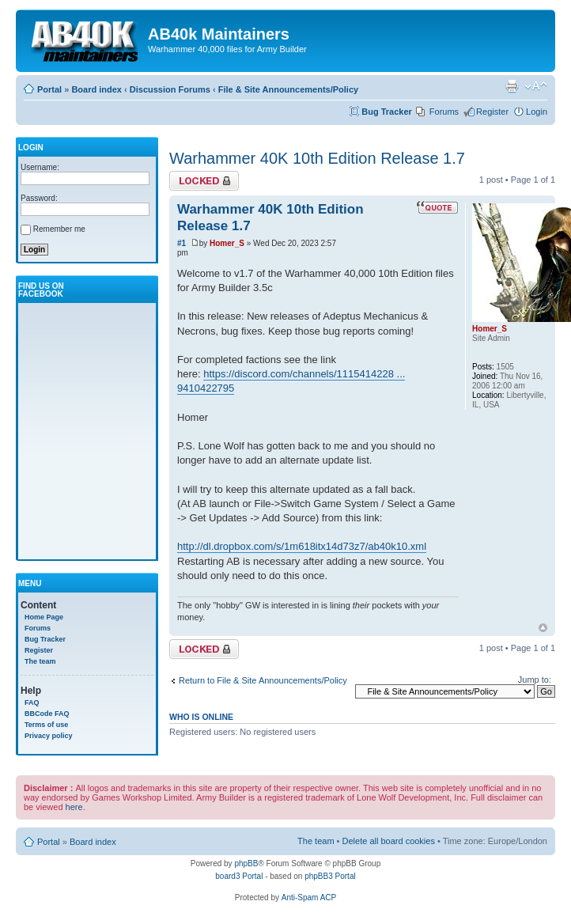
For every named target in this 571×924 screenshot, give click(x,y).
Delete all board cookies (389, 841)
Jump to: (535, 680)
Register (492, 112)
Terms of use (46, 725)
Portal (49, 89)
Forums (444, 112)
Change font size (536, 86)
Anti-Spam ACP (309, 897)
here (74, 807)
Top (543, 628)
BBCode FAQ (47, 714)
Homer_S (227, 243)
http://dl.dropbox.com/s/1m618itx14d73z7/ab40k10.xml (302, 546)
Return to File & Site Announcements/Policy (263, 680)
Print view (512, 86)
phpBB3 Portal (330, 876)
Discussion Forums (170, 89)
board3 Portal (239, 876)
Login (537, 112)
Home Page (44, 617)
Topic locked (204, 181)
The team (40, 661)
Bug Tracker (387, 112)
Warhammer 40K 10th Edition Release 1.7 (317, 158)
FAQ (32, 702)
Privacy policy (49, 736)
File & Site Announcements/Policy (288, 89)
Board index (96, 89)
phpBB (246, 863)
